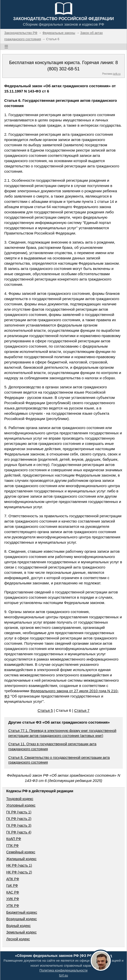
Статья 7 (82, 710)
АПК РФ (13, 879)
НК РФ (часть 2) (19, 872)
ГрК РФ (12, 885)
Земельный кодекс (21, 932)
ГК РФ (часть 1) (19, 812)
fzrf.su (63, 975)
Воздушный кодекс (22, 919)
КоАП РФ (14, 839)
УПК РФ (13, 906)
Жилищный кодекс (21, 859)
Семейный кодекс (21, 852)
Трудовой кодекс (20, 799)
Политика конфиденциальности (64, 970)
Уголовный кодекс (21, 805)
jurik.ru (117, 74)
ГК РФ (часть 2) (19, 819)
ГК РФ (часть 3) (19, 825)
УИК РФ (13, 899)
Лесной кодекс (18, 939)
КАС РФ (13, 892)
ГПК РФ (13, 846)
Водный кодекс (19, 926)
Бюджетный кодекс (22, 912)
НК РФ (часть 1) (19, 865)
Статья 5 (45, 710)
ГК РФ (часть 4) (19, 832)
